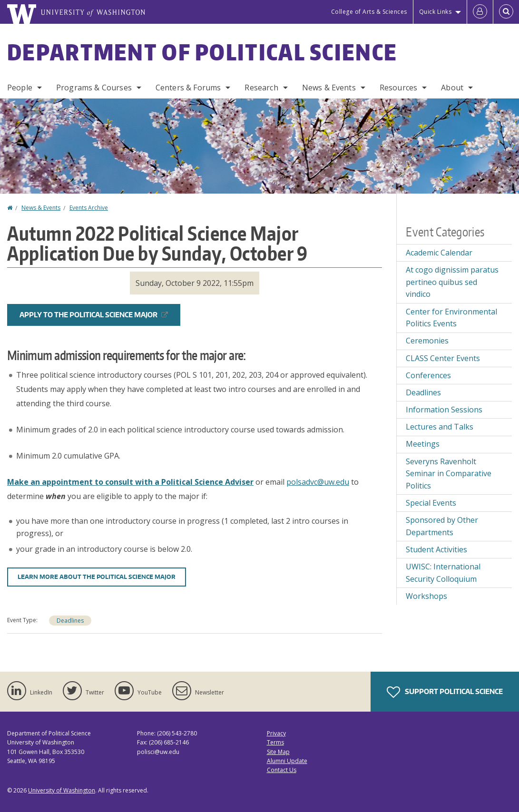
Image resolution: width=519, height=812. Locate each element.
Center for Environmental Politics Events (451, 318)
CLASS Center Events (443, 358)
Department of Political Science (202, 52)
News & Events (329, 88)
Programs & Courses (94, 88)
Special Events (431, 503)
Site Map (278, 752)
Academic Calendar (439, 253)
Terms (275, 742)
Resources (398, 88)
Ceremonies (427, 341)
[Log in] (480, 12)
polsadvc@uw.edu (318, 482)
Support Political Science (445, 692)
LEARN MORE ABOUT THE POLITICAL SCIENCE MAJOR (97, 577)
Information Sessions (444, 410)
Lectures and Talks (440, 427)
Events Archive (89, 208)
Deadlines (70, 621)
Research (261, 88)
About (452, 88)
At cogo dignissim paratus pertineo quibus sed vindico (452, 282)
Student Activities (436, 549)
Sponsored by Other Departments (442, 526)
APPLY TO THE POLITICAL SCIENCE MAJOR (94, 315)
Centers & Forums (188, 88)
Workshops (426, 596)
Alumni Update (287, 761)
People (20, 88)
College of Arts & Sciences (369, 12)
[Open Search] (506, 12)
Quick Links (436, 12)
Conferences (428, 375)
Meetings (423, 444)
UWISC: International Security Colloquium (443, 573)
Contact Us (282, 770)
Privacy (276, 733)
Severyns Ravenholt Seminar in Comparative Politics (449, 474)
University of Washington (62, 790)
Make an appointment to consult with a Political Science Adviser (130, 482)
